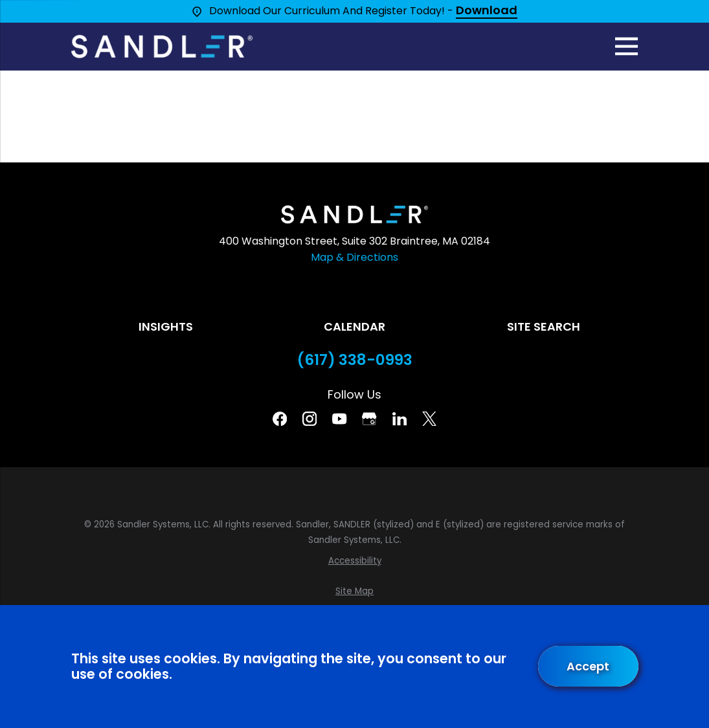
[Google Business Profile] (369, 419)
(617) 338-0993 (355, 360)
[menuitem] (355, 561)
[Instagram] (309, 419)
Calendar (354, 326)
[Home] (162, 47)
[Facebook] (280, 419)
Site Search (544, 326)
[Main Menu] (626, 46)
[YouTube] (339, 419)
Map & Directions (354, 257)
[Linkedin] (400, 419)
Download (487, 11)
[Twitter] (429, 419)
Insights (166, 326)
